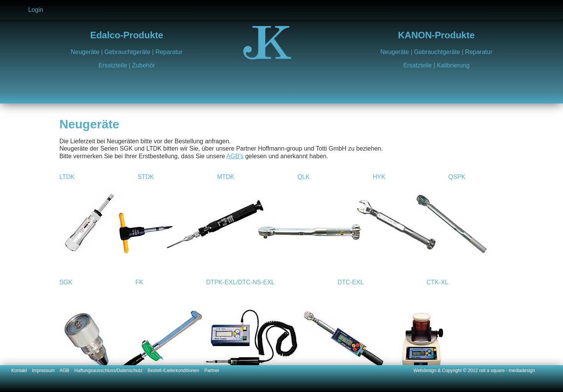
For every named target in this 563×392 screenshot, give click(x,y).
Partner (212, 371)
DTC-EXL (351, 282)
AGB (67, 371)
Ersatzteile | (115, 65)
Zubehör (144, 65)
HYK (379, 177)
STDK (146, 177)
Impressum (46, 371)
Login (35, 10)
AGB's (235, 156)
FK (139, 282)
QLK (304, 177)
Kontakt (21, 371)
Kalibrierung (453, 65)
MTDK (226, 177)
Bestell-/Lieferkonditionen (176, 371)
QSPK (457, 177)
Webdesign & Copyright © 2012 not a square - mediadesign (474, 371)
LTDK (67, 177)
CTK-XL (437, 282)
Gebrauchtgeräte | (130, 52)
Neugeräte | (87, 52)
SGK (66, 282)
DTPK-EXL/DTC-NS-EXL (240, 282)
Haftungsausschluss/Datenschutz (111, 371)
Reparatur (169, 52)
